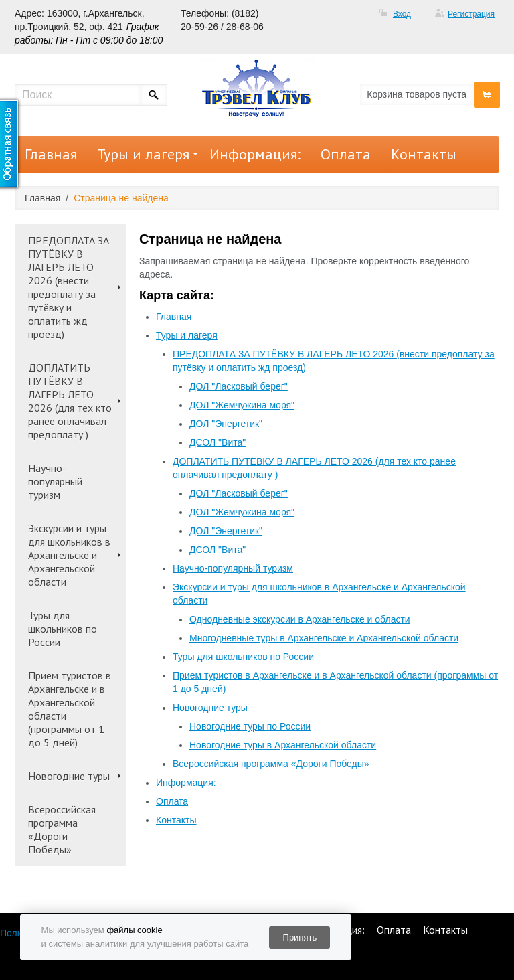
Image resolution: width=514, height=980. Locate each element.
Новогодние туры (69, 776)
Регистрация (471, 14)
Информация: (255, 154)
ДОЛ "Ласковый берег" (239, 386)
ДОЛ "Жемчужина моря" (242, 405)
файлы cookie (134, 930)
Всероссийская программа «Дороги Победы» (62, 829)
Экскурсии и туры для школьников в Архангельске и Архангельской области (69, 555)
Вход (402, 14)
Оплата (346, 154)
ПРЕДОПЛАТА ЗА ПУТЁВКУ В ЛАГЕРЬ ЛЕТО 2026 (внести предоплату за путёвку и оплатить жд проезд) (69, 287)
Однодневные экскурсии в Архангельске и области (300, 619)
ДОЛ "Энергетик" (226, 424)
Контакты (424, 154)
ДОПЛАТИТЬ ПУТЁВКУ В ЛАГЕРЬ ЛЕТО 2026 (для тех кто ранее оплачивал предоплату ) (70, 401)
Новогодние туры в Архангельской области (283, 745)
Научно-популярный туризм (55, 481)
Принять (300, 937)
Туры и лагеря (143, 154)
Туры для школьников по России (63, 629)
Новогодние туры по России (250, 726)
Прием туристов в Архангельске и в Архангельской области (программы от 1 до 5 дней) (70, 709)
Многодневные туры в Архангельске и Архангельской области (324, 638)
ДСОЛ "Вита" (218, 442)
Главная (51, 154)
